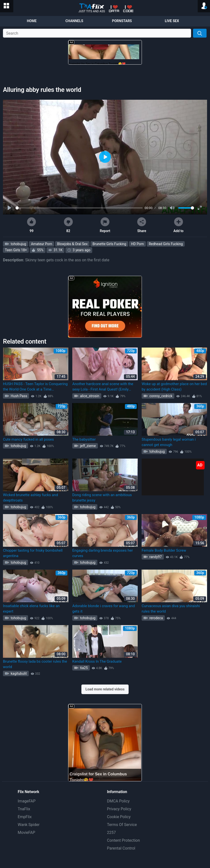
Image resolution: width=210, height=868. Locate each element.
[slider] (79, 208)
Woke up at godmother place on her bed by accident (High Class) (174, 387)
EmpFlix (25, 817)
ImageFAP (27, 801)
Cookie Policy (119, 817)
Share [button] (142, 225)
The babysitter (84, 439)
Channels (74, 21)
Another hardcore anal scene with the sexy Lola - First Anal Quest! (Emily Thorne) (103, 387)
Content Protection (123, 840)
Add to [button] (178, 225)
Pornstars (122, 21)
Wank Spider (29, 825)
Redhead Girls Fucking (166, 244)
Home (32, 21)
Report (105, 225)
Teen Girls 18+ (16, 250)
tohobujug (18, 244)
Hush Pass (18, 396)
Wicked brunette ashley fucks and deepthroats (30, 498)
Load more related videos (105, 689)
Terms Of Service (122, 825)
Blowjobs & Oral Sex (72, 244)
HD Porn (137, 244)
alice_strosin (89, 396)
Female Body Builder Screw (164, 550)
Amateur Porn (42, 244)
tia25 (83, 668)
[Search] (200, 33)
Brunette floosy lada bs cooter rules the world (35, 664)
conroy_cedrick (160, 396)
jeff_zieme (88, 446)
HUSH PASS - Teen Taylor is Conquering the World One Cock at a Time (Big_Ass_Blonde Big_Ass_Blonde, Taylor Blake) (35, 387)
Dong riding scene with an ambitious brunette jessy (102, 498)
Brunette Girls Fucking (109, 244)
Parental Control (121, 848)
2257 (111, 833)
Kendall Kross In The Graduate (97, 661)
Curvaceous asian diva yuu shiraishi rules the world (171, 609)
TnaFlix (24, 809)
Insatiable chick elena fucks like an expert (31, 609)
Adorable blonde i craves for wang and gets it (104, 609)
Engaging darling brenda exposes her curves (103, 553)
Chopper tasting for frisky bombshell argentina (33, 553)
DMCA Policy (118, 801)
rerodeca (156, 618)
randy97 (155, 557)
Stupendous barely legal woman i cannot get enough (169, 442)
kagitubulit (18, 673)
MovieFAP (26, 833)
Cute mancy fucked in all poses (28, 439)
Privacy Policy (119, 809)
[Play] (10, 208)
